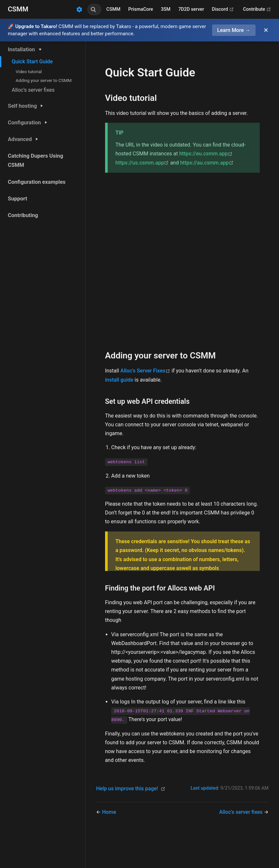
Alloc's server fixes (33, 90)
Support (17, 199)
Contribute (257, 9)
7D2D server (191, 9)
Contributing (23, 215)
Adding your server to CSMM (44, 80)
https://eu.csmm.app (206, 154)
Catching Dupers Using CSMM (35, 160)
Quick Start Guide (32, 62)
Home (109, 812)
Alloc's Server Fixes (146, 371)
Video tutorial (29, 71)
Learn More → (234, 30)
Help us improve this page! (127, 789)
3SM (166, 9)
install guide (119, 380)
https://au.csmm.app (207, 163)
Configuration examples (37, 182)
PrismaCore (141, 9)
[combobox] (94, 9)
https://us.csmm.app (143, 163)
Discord (223, 9)
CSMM (113, 9)
